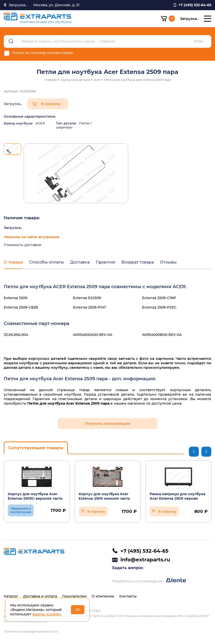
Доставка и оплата (40, 596)
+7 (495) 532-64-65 (144, 551)
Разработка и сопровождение (149, 580)
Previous (194, 452)
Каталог (11, 596)
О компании (103, 596)
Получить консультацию (107, 424)
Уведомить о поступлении (21, 510)
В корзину (51, 104)
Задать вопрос (128, 568)
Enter (199, 41)
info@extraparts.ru (145, 560)
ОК (78, 610)
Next (206, 452)
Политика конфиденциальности (31, 631)
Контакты (128, 596)
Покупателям (74, 596)
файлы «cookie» (47, 614)
